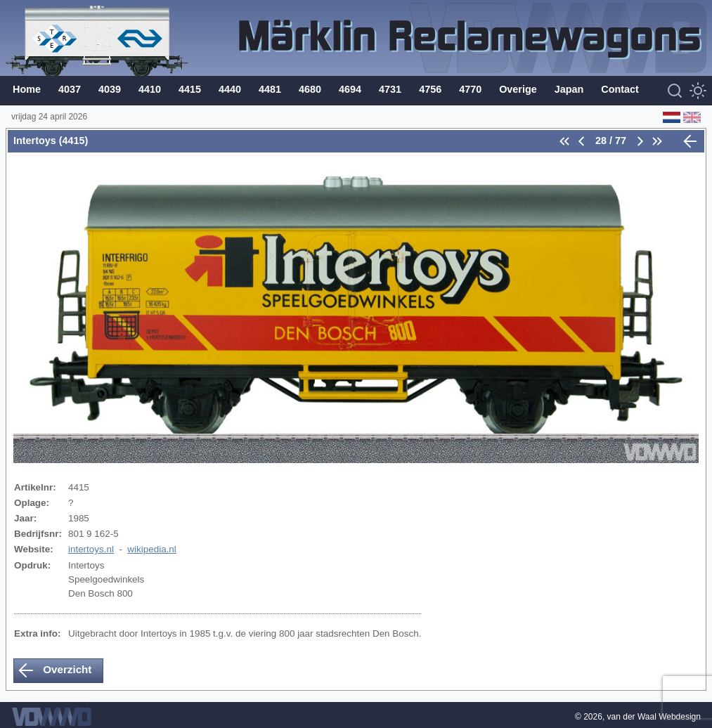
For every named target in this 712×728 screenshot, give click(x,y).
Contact (620, 89)
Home (27, 89)
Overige (518, 89)
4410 (150, 89)
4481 (270, 89)
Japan (569, 89)
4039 (110, 89)
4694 (350, 89)
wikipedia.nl (151, 549)
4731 (390, 89)
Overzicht (54, 670)
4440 (230, 89)
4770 (470, 89)
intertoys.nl (91, 549)
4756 (430, 89)
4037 (70, 89)
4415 (190, 89)
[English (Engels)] (691, 117)
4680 (310, 89)
